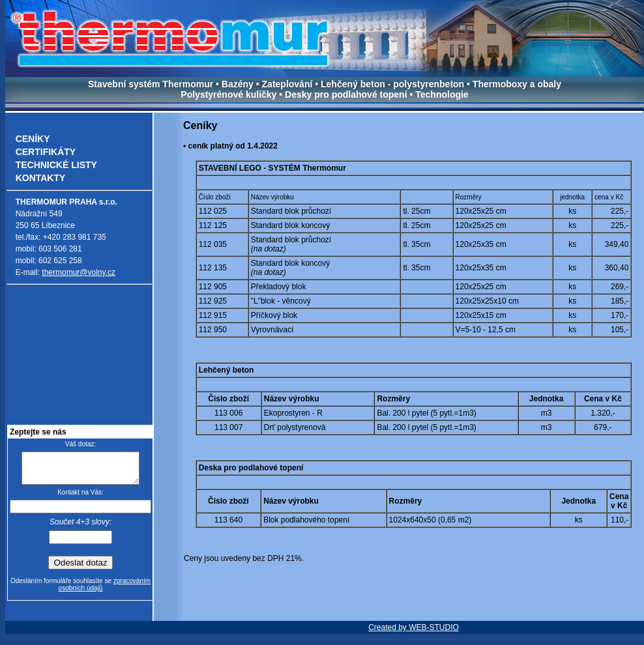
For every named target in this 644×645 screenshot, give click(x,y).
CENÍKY (33, 139)
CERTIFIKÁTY (46, 152)
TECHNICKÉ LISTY (56, 165)
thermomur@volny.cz (79, 272)
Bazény (238, 84)
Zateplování (287, 84)
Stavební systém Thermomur (152, 84)
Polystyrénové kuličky (230, 94)
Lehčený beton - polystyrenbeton (394, 84)
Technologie (442, 94)
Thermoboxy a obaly (517, 84)
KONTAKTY (41, 178)
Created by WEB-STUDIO (414, 633)
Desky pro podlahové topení (346, 94)
